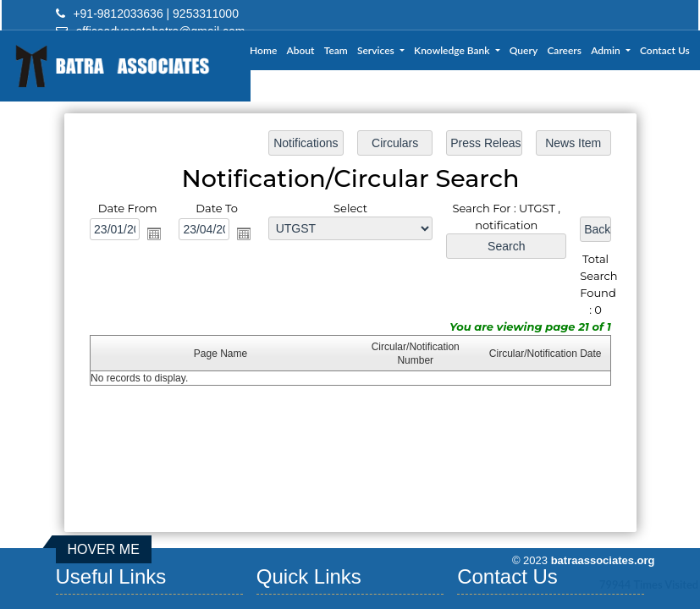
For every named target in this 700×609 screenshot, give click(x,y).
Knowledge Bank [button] (453, 50)
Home (263, 50)
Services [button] (377, 50)
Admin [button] (607, 50)
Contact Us (665, 50)
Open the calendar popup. (156, 234)
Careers (564, 50)
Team (336, 50)
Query (524, 50)
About (301, 50)
